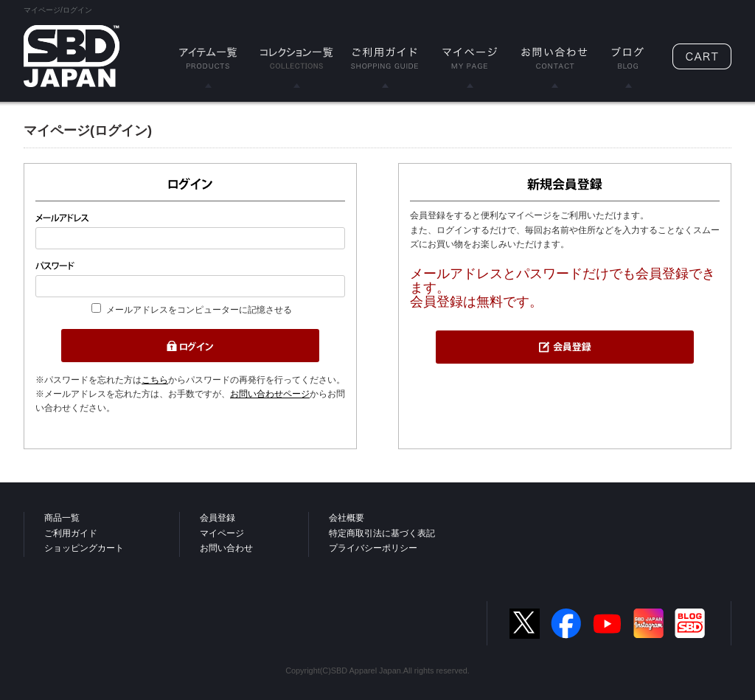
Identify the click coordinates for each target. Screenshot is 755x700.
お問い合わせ (226, 548)
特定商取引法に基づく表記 (382, 533)
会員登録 (218, 518)
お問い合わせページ (270, 394)
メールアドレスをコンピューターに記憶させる (199, 310)
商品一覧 (62, 518)
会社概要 (347, 518)
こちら (155, 380)
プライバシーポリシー (373, 548)
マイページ (222, 533)
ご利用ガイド (71, 533)
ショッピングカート (84, 548)
